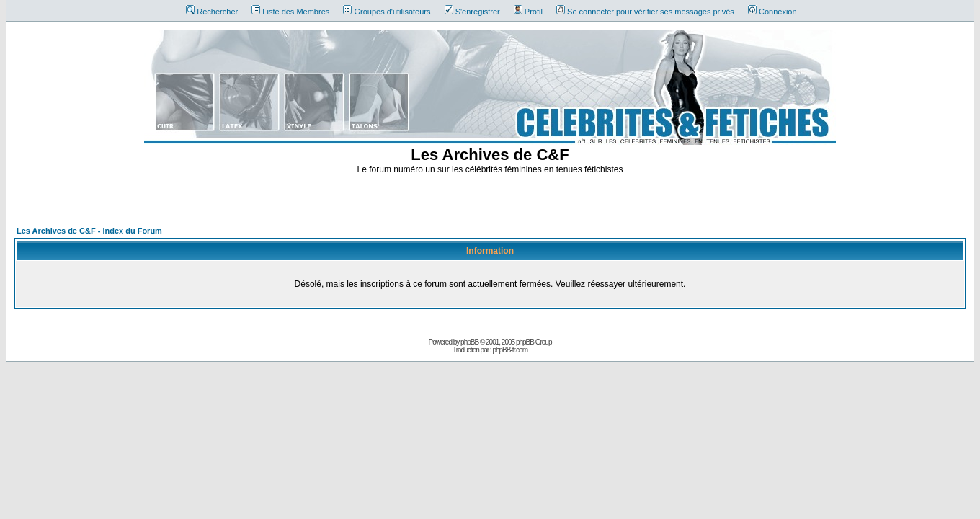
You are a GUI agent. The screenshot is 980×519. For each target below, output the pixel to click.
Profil (528, 12)
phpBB (469, 342)
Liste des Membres (290, 12)
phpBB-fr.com (510, 350)
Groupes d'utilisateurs (387, 12)
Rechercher (212, 12)
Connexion (772, 12)
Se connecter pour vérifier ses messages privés (645, 12)
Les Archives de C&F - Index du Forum (89, 231)
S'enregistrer (472, 12)
